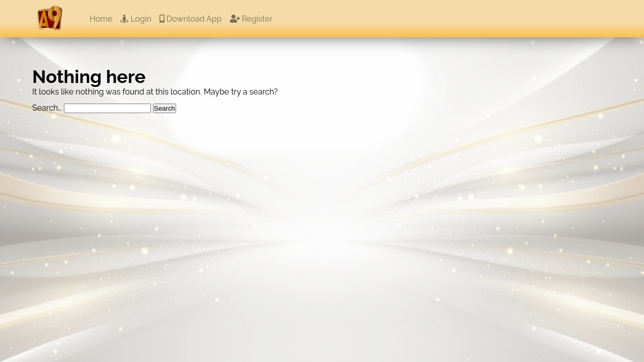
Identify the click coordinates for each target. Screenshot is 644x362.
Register (251, 19)
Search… (47, 108)
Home (101, 19)
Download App (191, 19)
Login (136, 19)
